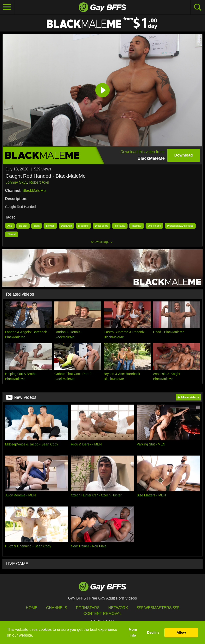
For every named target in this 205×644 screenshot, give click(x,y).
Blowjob (50, 226)
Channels (57, 608)
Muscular (137, 226)
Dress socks (102, 226)
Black (37, 226)
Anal (10, 226)
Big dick (23, 226)
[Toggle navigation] (7, 7)
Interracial (120, 226)
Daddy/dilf (66, 226)
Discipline (83, 226)
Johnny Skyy (16, 182)
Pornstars (88, 608)
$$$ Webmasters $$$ (158, 608)
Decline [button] (153, 632)
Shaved (12, 234)
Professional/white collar (180, 226)
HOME (32, 608)
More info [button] (133, 632)
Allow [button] (181, 632)
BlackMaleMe (34, 191)
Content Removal (103, 614)
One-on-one (154, 226)
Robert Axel (39, 182)
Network (118, 608)
